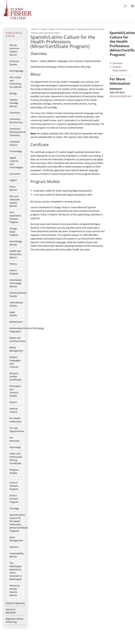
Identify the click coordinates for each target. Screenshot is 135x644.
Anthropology (16, 71)
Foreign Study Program (14, 232)
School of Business (15, 603)
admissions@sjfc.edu (121, 96)
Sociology (14, 508)
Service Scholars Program (14, 499)
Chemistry (15, 113)
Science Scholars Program (14, 486)
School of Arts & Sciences (14, 34)
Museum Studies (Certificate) (15, 376)
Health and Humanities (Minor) (15, 254)
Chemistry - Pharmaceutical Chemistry (18, 132)
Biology (13, 93)
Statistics (14, 547)
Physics (13, 402)
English (13, 180)
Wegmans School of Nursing (14, 620)
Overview (117, 63)
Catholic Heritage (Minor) (14, 103)
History (13, 264)
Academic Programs (48, 29)
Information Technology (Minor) (16, 283)
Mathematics (16, 322)
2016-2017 (35, 29)
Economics (15, 174)
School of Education (11, 611)
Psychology (15, 447)
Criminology (16, 151)
